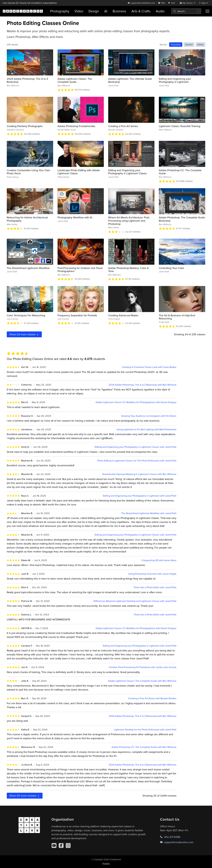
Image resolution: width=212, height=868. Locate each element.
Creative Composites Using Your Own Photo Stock (28, 172)
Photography (60, 11)
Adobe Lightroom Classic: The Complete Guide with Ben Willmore (142, 681)
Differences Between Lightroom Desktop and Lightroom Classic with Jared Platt (135, 601)
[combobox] (186, 11)
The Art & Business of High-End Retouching (177, 317)
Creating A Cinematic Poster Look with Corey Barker (149, 367)
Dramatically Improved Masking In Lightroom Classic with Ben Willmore (139, 474)
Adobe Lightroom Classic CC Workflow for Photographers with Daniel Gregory (136, 402)
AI (106, 11)
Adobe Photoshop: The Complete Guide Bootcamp (182, 219)
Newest (189, 44)
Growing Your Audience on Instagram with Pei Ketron (149, 416)
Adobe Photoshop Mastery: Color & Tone (129, 270)
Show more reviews (25, 796)
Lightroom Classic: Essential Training (180, 126)
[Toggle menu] (207, 11)
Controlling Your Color (172, 268)
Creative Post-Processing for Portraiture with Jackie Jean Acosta (143, 667)
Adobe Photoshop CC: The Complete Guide (180, 172)
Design (94, 11)
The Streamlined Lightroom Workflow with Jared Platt (149, 513)
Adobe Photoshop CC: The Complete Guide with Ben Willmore (144, 747)
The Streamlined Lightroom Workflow (28, 268)
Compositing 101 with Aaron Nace (159, 560)
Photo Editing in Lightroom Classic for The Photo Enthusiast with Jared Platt (137, 461)
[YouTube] (54, 846)
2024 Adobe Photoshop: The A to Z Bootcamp (27, 80)
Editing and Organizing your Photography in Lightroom (175, 80)
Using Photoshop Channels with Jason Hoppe (152, 574)
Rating (200, 44)
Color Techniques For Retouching (26, 315)
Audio (160, 11)
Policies (106, 864)
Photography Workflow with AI (75, 217)
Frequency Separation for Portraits (77, 315)
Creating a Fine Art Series (123, 126)
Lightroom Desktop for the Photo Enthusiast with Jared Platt (145, 730)
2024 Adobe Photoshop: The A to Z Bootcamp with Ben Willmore (143, 385)
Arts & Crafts (141, 11)
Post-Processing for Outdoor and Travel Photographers (80, 270)
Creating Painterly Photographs (25, 126)
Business (119, 11)
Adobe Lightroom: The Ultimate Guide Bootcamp (130, 80)
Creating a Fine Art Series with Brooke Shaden (152, 698)
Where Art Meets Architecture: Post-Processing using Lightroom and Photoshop (129, 221)
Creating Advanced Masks (123, 315)
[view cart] (172, 3)
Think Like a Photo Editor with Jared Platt (155, 587)
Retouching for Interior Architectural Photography (27, 219)
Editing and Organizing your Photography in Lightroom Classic (127, 172)
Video (79, 11)
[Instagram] (68, 846)
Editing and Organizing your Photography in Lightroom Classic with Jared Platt (136, 447)
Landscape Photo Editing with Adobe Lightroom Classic (79, 172)
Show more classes (24, 334)
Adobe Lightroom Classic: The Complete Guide (75, 80)
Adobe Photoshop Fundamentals (76, 126)
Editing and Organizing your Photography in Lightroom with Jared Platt (140, 496)
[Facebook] (61, 846)
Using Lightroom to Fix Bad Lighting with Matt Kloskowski (146, 429)
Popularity (176, 44)
